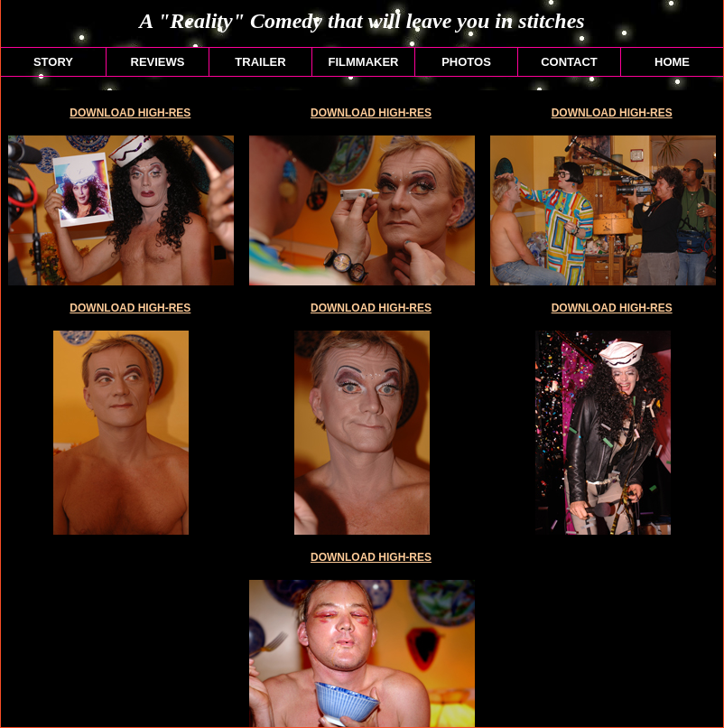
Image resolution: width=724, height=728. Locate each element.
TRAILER (260, 62)
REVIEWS (158, 62)
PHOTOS (466, 62)
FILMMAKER (364, 62)
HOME (672, 62)
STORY (53, 62)
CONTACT (569, 62)
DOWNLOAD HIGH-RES (130, 113)
